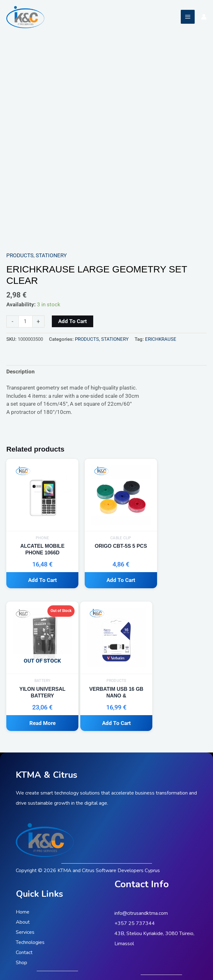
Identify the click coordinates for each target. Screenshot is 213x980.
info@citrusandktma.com (141, 894)
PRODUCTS (20, 255)
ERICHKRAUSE (161, 339)
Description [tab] (21, 371)
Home (23, 892)
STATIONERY (51, 255)
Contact (24, 933)
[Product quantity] (25, 321)
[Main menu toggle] (188, 17)
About (23, 902)
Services (25, 913)
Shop (21, 943)
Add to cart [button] (37, 571)
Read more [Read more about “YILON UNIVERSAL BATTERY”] (175, 571)
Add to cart (73, 321)
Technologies (30, 923)
